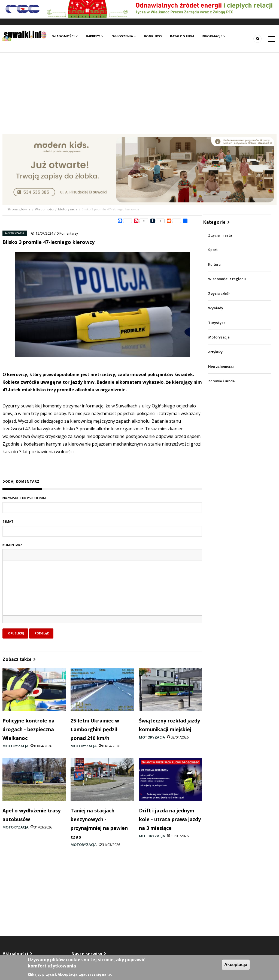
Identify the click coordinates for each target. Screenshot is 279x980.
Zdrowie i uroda (221, 381)
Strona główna (19, 209)
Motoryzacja (68, 209)
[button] (9, 555)
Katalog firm (182, 36)
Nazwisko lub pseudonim (24, 498)
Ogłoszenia (124, 36)
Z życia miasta (220, 235)
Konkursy (153, 36)
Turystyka (217, 323)
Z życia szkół (219, 294)
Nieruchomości (221, 366)
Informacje (214, 36)
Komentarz (12, 545)
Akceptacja (236, 965)
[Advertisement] (139, 93)
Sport (213, 250)
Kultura (214, 264)
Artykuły (215, 352)
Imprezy (95, 36)
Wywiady (216, 308)
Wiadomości (65, 36)
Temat (8, 521)
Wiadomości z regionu (227, 279)
